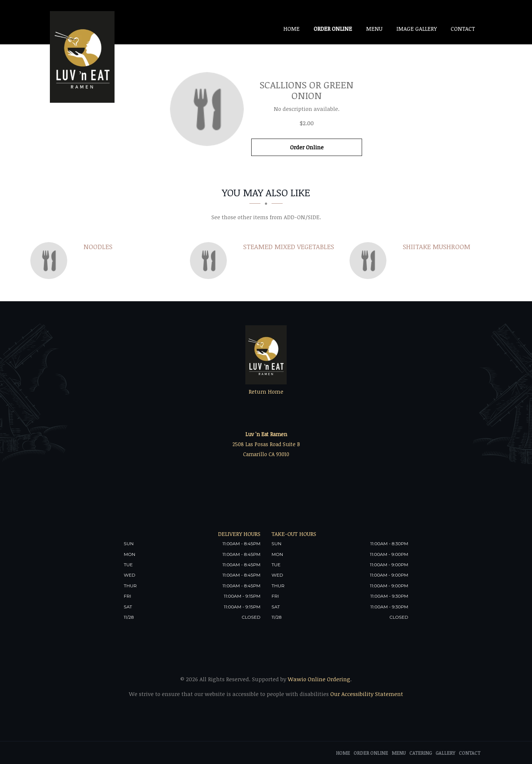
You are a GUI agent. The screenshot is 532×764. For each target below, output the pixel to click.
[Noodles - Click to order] (51, 261)
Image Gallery (417, 28)
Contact (463, 28)
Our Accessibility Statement (366, 694)
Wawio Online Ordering (319, 679)
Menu (374, 28)
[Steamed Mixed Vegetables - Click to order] (210, 261)
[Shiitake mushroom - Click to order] (370, 261)
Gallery (445, 753)
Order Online (333, 28)
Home (291, 28)
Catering (421, 753)
